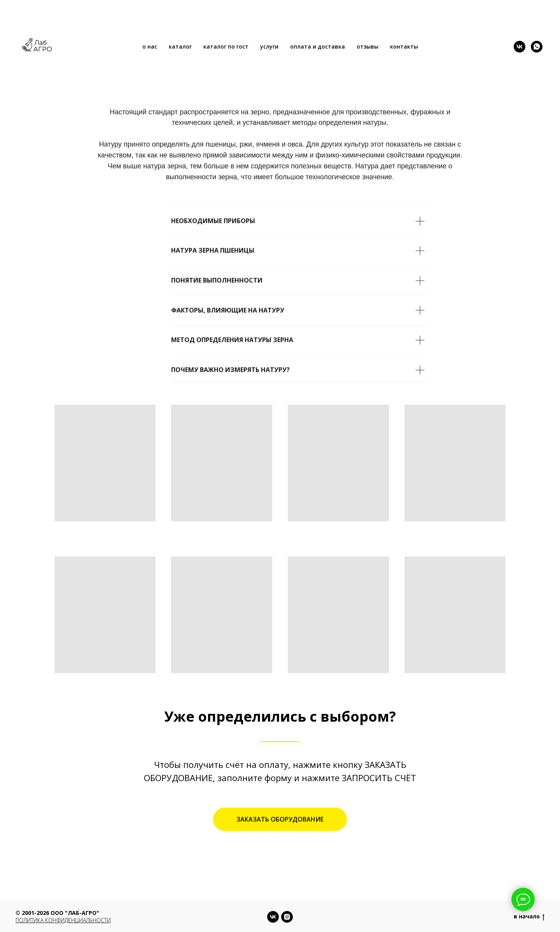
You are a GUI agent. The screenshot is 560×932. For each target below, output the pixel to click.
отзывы (367, 46)
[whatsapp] (537, 47)
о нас (150, 46)
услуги (269, 46)
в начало (529, 917)
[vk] (520, 47)
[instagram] (287, 917)
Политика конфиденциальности (63, 920)
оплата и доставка (318, 46)
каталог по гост (226, 46)
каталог (180, 46)
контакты (404, 46)
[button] (280, 819)
